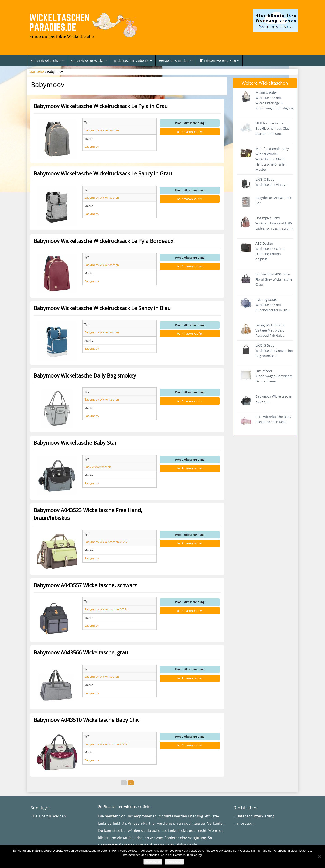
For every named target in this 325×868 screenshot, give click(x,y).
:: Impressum (245, 823)
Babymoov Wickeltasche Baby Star (75, 443)
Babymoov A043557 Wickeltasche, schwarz (85, 585)
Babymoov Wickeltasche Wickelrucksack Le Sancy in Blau (102, 308)
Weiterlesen (174, 862)
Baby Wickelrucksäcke (89, 61)
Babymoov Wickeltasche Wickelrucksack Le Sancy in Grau (103, 173)
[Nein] (319, 856)
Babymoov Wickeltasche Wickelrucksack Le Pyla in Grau (101, 106)
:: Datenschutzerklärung (254, 816)
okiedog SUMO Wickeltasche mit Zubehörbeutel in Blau (273, 305)
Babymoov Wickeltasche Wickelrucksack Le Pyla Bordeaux (103, 241)
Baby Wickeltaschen (47, 61)
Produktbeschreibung (190, 123)
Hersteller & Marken (176, 61)
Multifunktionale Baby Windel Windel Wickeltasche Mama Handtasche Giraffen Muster (272, 159)
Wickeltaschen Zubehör (133, 61)
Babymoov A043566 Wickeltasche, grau (81, 652)
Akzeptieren (153, 862)
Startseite (37, 72)
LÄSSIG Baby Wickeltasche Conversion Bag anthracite (274, 351)
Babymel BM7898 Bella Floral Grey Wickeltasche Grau (274, 279)
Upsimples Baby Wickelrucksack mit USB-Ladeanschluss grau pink (274, 223)
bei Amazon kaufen (190, 132)
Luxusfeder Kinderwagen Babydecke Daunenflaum (274, 376)
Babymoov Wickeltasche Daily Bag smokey (85, 375)
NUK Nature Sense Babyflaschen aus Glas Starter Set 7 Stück (272, 128)
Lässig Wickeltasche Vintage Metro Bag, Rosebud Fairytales (270, 330)
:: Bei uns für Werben (48, 816)
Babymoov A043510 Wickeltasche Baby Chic (87, 720)
